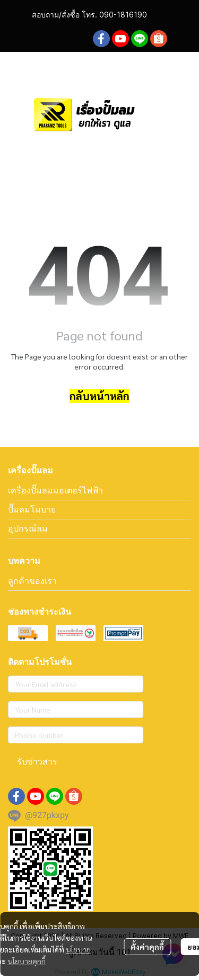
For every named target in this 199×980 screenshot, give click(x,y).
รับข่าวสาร (37, 762)
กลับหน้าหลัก (99, 396)
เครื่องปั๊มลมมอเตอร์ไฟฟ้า (55, 490)
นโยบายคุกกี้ (27, 961)
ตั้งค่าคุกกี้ (147, 947)
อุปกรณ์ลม (28, 528)
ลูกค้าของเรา (32, 581)
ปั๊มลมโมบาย (32, 509)
